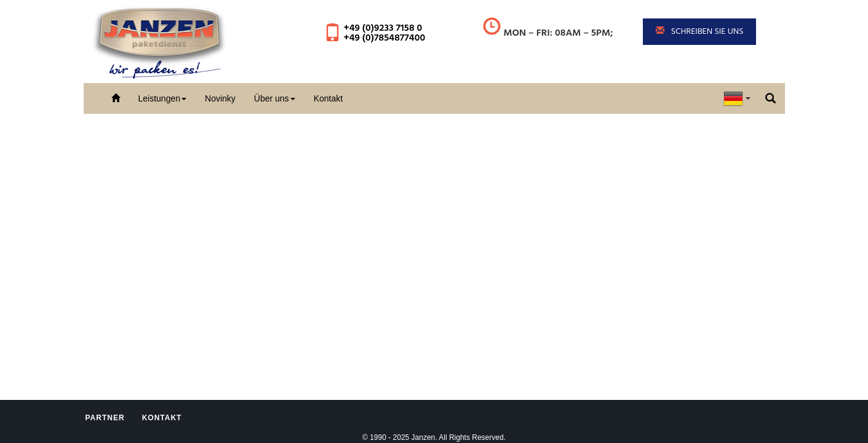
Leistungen (163, 98)
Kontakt (328, 98)
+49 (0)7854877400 (384, 38)
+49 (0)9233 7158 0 (383, 28)
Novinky (220, 98)
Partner (105, 418)
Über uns (275, 98)
